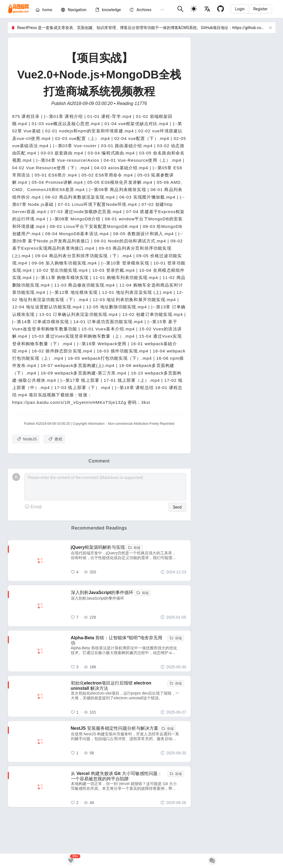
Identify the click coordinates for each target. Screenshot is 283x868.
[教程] (54, 439)
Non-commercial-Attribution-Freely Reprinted (141, 424)
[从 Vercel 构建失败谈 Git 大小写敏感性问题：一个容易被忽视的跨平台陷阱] (129, 787)
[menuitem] (44, 11)
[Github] (221, 9)
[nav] (77, 10)
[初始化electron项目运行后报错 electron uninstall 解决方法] (129, 696)
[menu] (104, 11)
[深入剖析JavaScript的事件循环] (129, 606)
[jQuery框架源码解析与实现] (129, 561)
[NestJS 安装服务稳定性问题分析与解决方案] (129, 741)
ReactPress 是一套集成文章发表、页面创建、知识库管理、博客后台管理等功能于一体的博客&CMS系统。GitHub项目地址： (125, 28)
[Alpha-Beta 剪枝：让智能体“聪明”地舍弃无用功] (129, 651)
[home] (18, 9)
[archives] (144, 10)
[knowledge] (111, 10)
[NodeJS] (26, 439)
